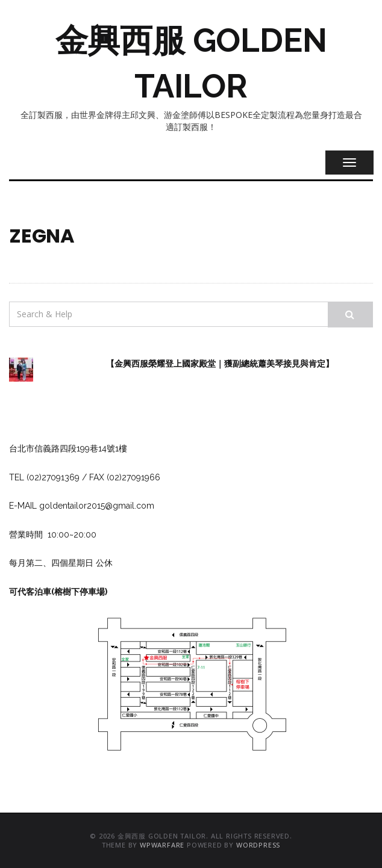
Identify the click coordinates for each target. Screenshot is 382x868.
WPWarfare (162, 845)
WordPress (258, 845)
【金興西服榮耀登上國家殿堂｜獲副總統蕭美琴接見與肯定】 (220, 364)
